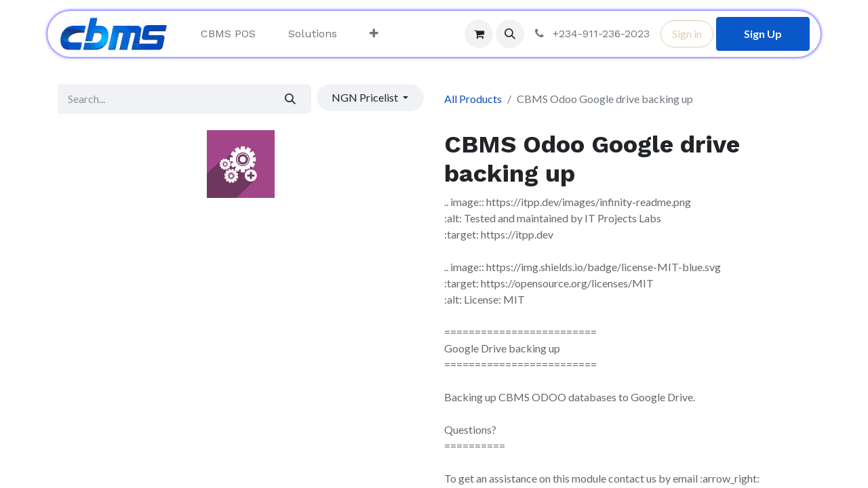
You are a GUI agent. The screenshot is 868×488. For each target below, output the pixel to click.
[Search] (291, 99)
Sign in (687, 34)
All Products (473, 99)
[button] (510, 34)
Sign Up (763, 34)
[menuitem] (228, 34)
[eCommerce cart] (479, 34)
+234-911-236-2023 (591, 34)
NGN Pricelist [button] (366, 97)
